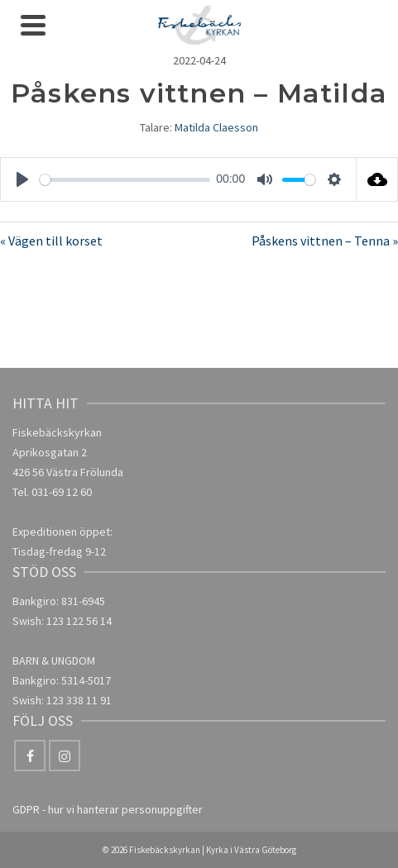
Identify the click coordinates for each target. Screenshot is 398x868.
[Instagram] (65, 756)
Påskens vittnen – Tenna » (325, 241)
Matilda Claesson (216, 127)
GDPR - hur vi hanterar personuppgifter (108, 809)
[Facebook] (30, 756)
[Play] (22, 179)
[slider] (125, 180)
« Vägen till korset (51, 241)
